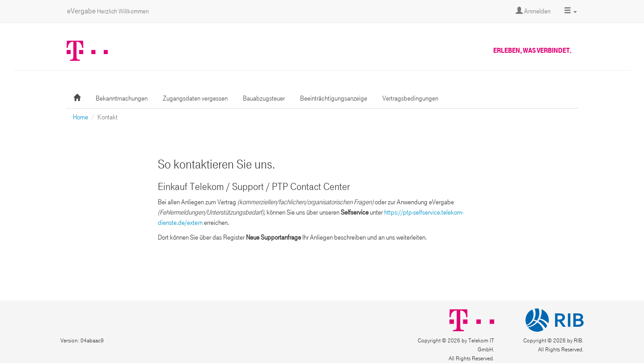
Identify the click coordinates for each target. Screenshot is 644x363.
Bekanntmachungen (122, 98)
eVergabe (108, 11)
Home (80, 117)
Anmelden (533, 11)
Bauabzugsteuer (264, 98)
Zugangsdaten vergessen (195, 98)
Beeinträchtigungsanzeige (334, 98)
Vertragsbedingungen (410, 98)
